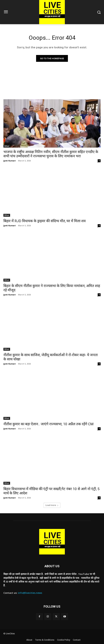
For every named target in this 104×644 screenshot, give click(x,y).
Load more (52, 505)
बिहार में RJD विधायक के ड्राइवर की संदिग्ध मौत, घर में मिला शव (45, 221)
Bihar (7, 146)
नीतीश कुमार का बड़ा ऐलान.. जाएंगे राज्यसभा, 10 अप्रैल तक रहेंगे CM (48, 424)
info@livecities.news (30, 593)
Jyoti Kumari (10, 161)
